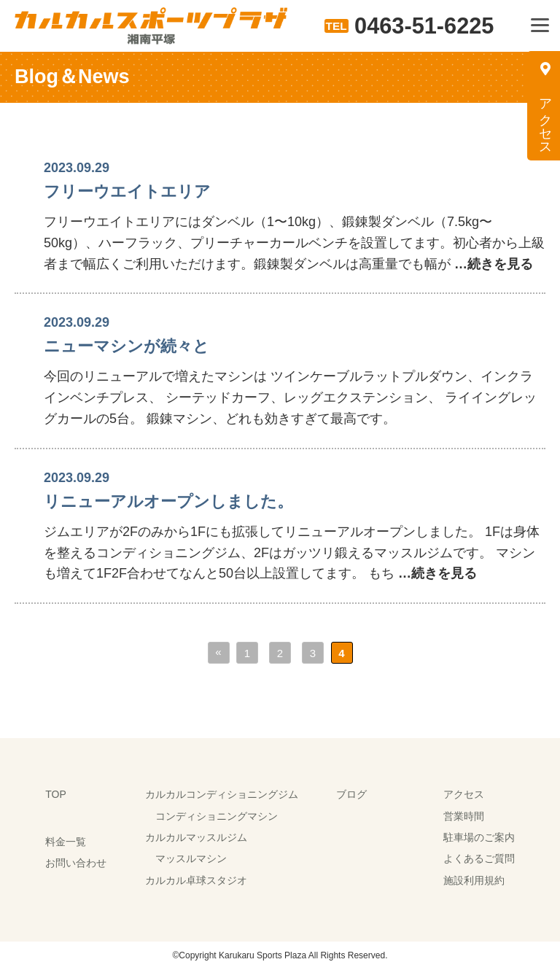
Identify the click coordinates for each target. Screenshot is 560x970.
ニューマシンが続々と (127, 346)
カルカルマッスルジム (196, 837)
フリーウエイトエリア (127, 191)
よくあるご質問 (479, 858)
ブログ (351, 794)
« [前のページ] (218, 652)
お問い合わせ (76, 863)
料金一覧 (66, 842)
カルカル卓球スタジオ (196, 880)
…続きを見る (492, 264)
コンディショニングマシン (217, 816)
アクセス (464, 794)
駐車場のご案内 (479, 837)
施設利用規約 (474, 880)
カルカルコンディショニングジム (222, 794)
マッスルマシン (191, 858)
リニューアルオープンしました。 (168, 501)
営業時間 (464, 816)
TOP (56, 794)
